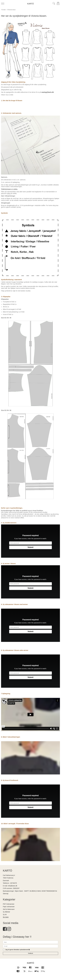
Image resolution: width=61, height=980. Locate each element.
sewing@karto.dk (48, 92)
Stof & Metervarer (9, 909)
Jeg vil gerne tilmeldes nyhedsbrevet (18, 950)
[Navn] (30, 942)
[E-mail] (30, 946)
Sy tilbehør (6, 912)
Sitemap (6, 894)
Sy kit (5, 915)
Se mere (6, 917)
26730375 (14, 883)
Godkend (30, 953)
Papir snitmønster (9, 907)
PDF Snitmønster (9, 904)
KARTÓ (30, 4)
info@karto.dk (13, 886)
